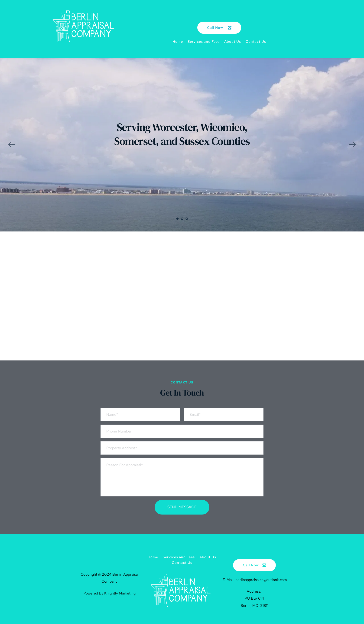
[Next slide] (352, 145)
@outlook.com (275, 580)
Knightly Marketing (120, 593)
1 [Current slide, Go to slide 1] (177, 219)
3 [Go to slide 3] (187, 219)
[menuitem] (178, 42)
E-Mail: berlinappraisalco (243, 580)
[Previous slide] (12, 145)
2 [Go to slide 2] (182, 219)
